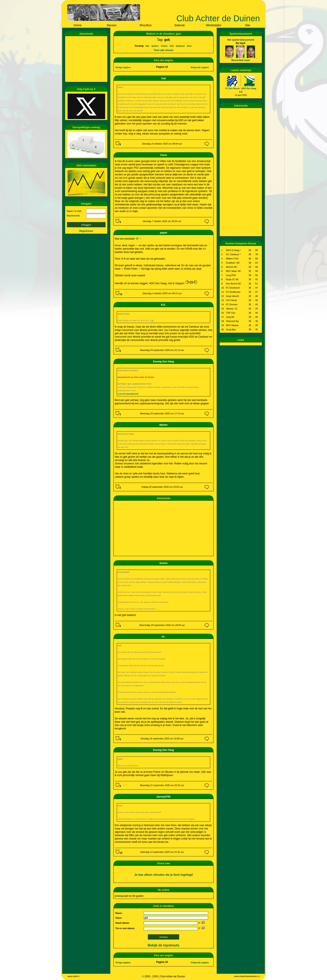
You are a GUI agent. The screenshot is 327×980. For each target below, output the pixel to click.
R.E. (163, 305)
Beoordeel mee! (241, 60)
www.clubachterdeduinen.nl (247, 976)
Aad (164, 78)
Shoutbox (145, 25)
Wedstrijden (214, 25)
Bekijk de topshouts (163, 945)
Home (77, 25)
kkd (147, 46)
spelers (155, 46)
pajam (164, 233)
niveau (164, 46)
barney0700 (163, 797)
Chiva (164, 155)
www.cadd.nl (73, 976)
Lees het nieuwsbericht (128, 394)
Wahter (163, 425)
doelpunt (180, 46)
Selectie (180, 25)
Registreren (86, 231)
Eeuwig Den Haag (164, 362)
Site (248, 25)
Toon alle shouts (163, 50)
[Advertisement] (87, 59)
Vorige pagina (123, 67)
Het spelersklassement (241, 40)
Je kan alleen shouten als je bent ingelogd (163, 875)
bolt (172, 46)
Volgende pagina (200, 67)
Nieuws (112, 25)
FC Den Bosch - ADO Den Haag (241, 89)
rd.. (164, 637)
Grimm (164, 563)
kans (189, 46)
